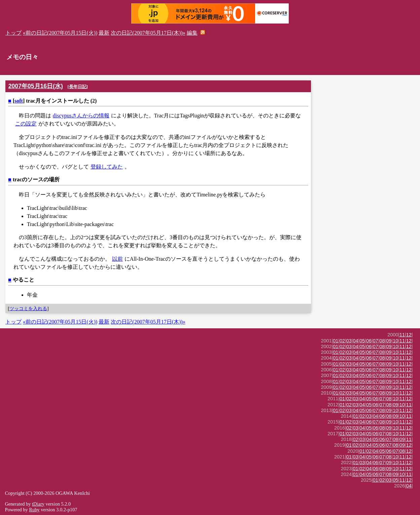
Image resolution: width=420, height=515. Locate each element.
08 (382, 341)
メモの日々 (22, 57)
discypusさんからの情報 (81, 116)
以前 (117, 259)
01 (336, 341)
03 (349, 341)
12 (409, 335)
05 (362, 341)
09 (389, 341)
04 (356, 341)
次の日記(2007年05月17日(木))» (148, 33)
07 (376, 341)
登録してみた (107, 167)
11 (402, 335)
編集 (192, 33)
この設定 (26, 124)
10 (395, 341)
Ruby (34, 510)
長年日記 (78, 87)
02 (342, 341)
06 (369, 341)
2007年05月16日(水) (36, 86)
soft (19, 101)
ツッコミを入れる (28, 308)
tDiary (38, 504)
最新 (104, 33)
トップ (13, 33)
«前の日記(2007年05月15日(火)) (60, 33)
